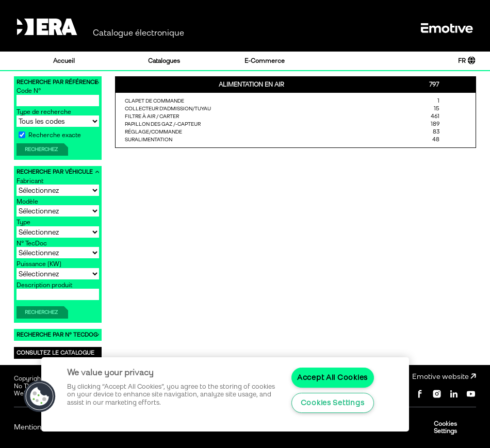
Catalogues (164, 61)
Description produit (44, 285)
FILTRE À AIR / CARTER (152, 116)
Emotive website (444, 377)
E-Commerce (265, 61)
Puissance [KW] (39, 264)
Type (23, 222)
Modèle (27, 202)
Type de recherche (44, 112)
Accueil (64, 61)
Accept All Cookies (332, 377)
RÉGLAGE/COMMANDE (153, 132)
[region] (225, 394)
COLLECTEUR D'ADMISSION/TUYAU (168, 109)
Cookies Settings (445, 427)
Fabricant (30, 181)
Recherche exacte (50, 135)
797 (434, 85)
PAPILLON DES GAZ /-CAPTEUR (163, 124)
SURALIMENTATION (149, 139)
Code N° (29, 91)
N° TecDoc (32, 243)
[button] (40, 396)
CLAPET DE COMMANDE (154, 101)
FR (467, 61)
